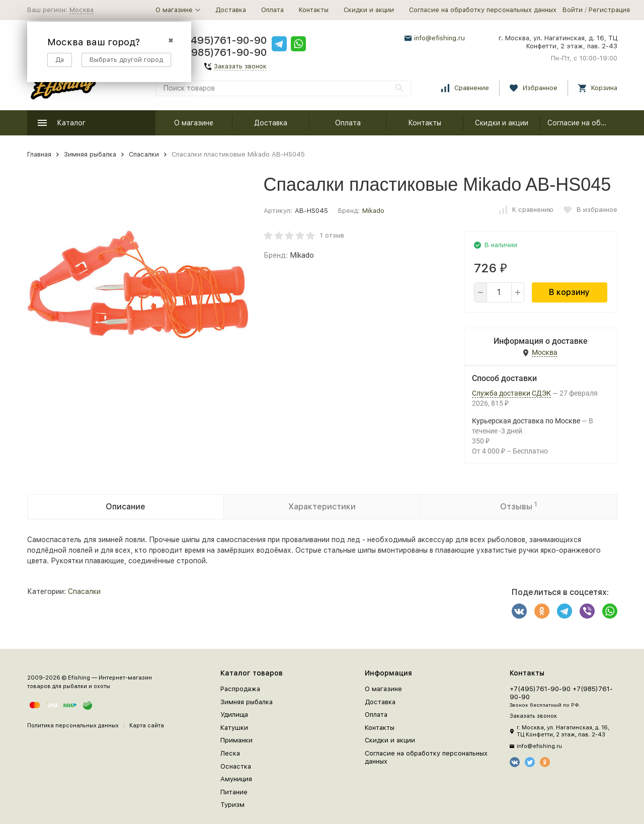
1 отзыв (332, 235)
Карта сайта (147, 726)
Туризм (232, 805)
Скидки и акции (369, 10)
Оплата (272, 10)
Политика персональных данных (73, 726)
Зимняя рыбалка (90, 154)
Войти (573, 10)
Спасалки (144, 154)
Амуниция (236, 779)
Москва (82, 10)
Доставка (231, 10)
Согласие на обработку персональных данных (483, 10)
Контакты (314, 10)
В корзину (569, 292)
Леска (230, 753)
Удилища (234, 715)
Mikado (373, 211)
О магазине (194, 123)
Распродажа (240, 689)
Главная (39, 154)
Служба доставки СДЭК (511, 393)
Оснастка (236, 766)
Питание (234, 792)
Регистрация (609, 10)
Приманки (236, 740)
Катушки (234, 728)
